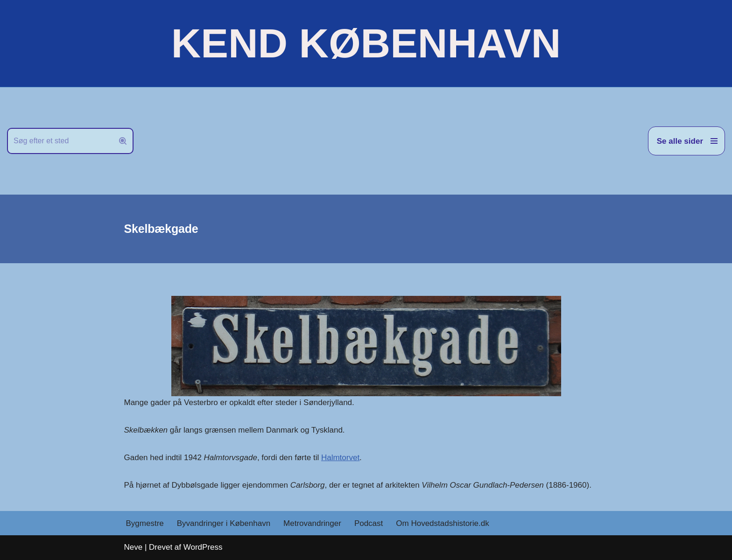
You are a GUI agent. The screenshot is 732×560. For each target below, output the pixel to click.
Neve (134, 547)
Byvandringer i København (224, 523)
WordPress (203, 547)
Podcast (369, 523)
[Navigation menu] (686, 141)
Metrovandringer (312, 523)
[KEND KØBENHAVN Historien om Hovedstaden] (366, 43)
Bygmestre (145, 523)
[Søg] (60, 141)
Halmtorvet (340, 458)
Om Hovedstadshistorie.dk (442, 523)
